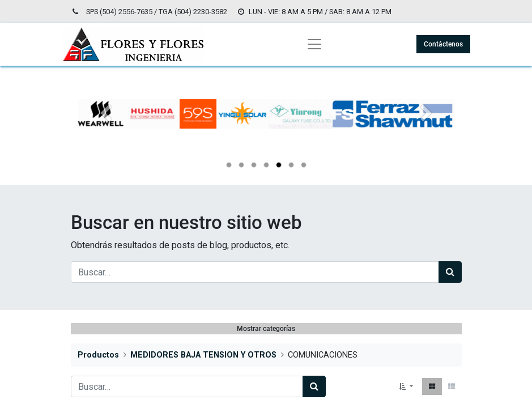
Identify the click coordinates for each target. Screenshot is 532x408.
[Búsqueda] (450, 272)
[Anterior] (106, 132)
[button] (406, 386)
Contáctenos (443, 44)
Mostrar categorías (266, 329)
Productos (98, 355)
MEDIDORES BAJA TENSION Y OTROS (203, 355)
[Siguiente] (427, 132)
